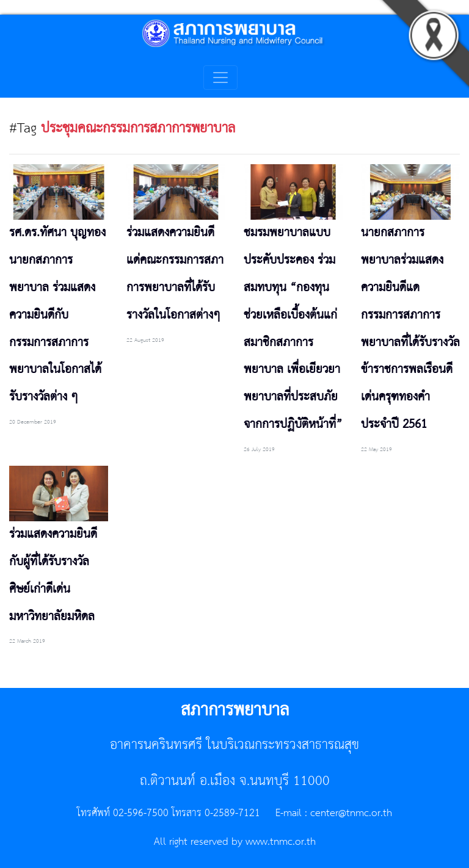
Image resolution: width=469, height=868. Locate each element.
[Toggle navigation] (220, 78)
